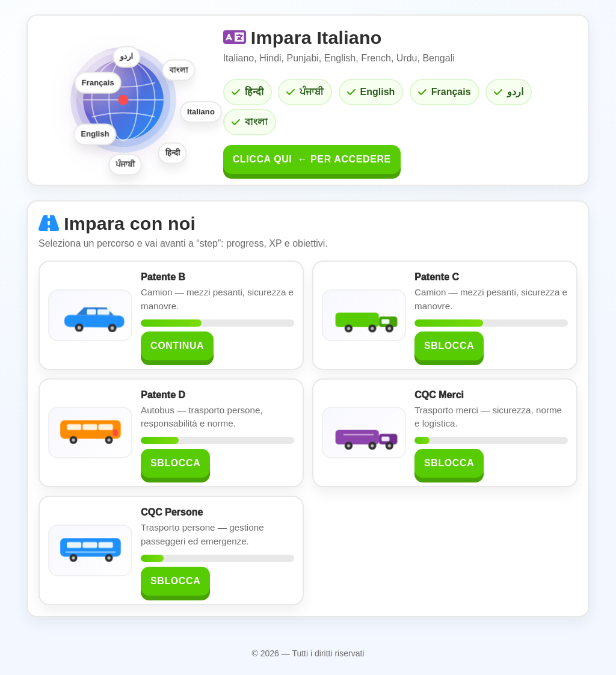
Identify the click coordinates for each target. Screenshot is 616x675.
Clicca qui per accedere (312, 159)
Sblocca (449, 346)
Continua (177, 346)
